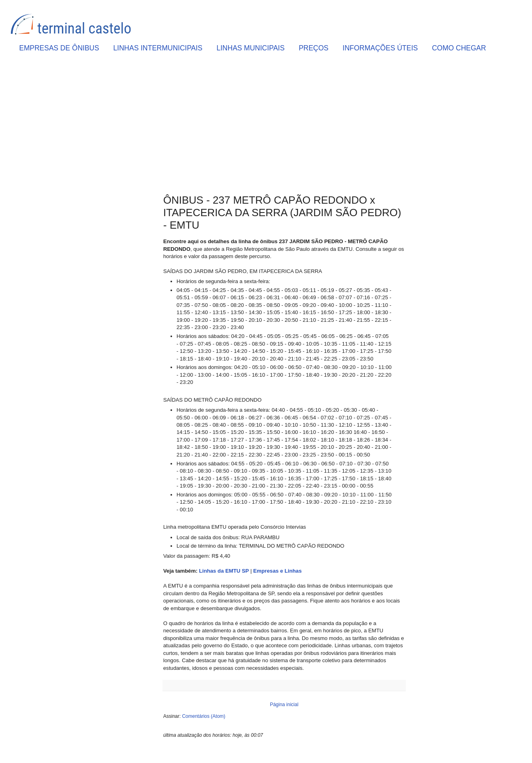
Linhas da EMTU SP (224, 571)
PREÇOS (314, 48)
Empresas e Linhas (277, 571)
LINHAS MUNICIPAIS (250, 48)
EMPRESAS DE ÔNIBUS (59, 48)
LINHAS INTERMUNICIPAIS (158, 48)
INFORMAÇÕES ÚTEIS (380, 48)
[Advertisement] (284, 125)
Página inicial (284, 705)
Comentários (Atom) (204, 716)
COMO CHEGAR (459, 48)
